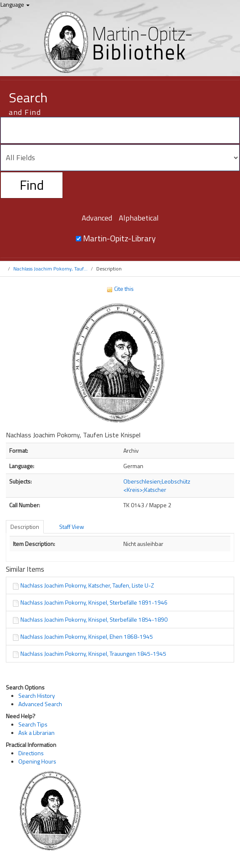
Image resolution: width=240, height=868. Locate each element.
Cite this (120, 289)
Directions (31, 753)
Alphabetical (139, 218)
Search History (37, 696)
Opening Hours (37, 761)
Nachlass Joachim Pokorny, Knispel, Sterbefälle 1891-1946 (94, 602)
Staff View (72, 527)
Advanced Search (40, 704)
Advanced (97, 218)
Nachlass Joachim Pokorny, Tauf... (50, 269)
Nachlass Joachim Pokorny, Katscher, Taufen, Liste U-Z (87, 585)
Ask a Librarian (36, 733)
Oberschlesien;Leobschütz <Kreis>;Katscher (157, 485)
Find (32, 185)
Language (15, 4)
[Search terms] (120, 130)
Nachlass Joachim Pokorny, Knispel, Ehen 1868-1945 (87, 636)
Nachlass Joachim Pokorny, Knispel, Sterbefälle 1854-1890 (94, 619)
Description (25, 527)
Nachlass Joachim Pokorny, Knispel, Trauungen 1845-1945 (93, 653)
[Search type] (120, 158)
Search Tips (33, 724)
